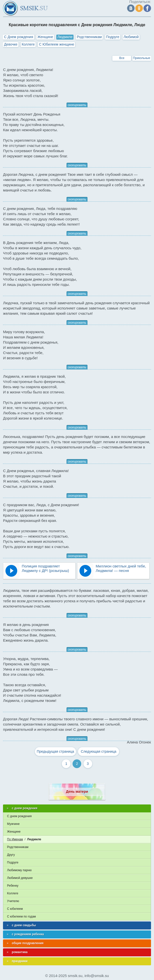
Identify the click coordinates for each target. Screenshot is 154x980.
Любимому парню (19, 870)
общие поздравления (28, 943)
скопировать (77, 105)
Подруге (113, 37)
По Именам (15, 839)
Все (122, 58)
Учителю (13, 901)
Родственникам (89, 37)
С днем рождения (19, 816)
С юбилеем (15, 909)
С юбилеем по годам (21, 917)
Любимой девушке (20, 878)
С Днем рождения (18, 37)
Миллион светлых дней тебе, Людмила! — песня (121, 568)
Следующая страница (99, 751)
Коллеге (28, 44)
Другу (11, 855)
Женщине (45, 37)
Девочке (11, 44)
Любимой (131, 37)
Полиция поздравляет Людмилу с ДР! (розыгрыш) (45, 568)
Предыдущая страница (55, 751)
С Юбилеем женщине (56, 44)
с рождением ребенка (28, 934)
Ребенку (13, 886)
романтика (20, 952)
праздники (20, 961)
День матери (77, 792)
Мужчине (13, 824)
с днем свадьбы (24, 925)
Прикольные (142, 58)
